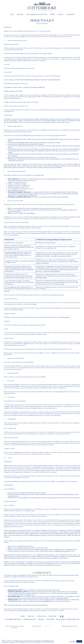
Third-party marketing (10, 318)
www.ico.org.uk (21, 98)
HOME (21, 630)
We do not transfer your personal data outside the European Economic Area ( (25, 383)
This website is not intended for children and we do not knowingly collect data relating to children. (32, 55)
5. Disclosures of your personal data (15, 364)
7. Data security (10, 387)
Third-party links (9, 117)
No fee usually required (10, 437)
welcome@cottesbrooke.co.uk (20, 85)
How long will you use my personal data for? (16, 409)
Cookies (6, 333)
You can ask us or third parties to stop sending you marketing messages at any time (27, 329)
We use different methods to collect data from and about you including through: (26, 177)
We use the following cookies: (12, 600)
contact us (41, 630)
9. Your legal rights (11, 428)
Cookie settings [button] (72, 641)
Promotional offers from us (11, 303)
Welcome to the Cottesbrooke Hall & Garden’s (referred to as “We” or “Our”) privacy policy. (29, 31)
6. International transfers (12, 379)
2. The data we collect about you (15, 128)
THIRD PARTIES (9, 499)
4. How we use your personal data (15, 202)
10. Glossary (9, 469)
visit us (30, 630)
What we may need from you (12, 448)
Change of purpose (9, 343)
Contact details (8, 74)
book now (54, 630)
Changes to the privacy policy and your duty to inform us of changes (23, 104)
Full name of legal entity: (11, 81)
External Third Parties (10, 503)
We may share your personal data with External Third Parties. (21, 368)
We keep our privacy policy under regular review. (17, 107)
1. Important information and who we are (17, 42)
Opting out (7, 326)
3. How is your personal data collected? (16, 173)
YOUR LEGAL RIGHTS (11, 515)
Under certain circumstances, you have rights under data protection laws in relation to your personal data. (34, 432)
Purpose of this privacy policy (12, 46)
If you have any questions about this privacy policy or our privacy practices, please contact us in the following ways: (36, 77)
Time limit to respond (10, 459)
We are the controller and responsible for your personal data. (21, 70)
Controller (7, 66)
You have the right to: (10, 519)
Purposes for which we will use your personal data (18, 227)
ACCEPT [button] (79, 641)
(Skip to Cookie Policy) (42, 23)
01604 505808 (19, 93)
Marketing (7, 296)
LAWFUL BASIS (9, 472)
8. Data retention (10, 405)
